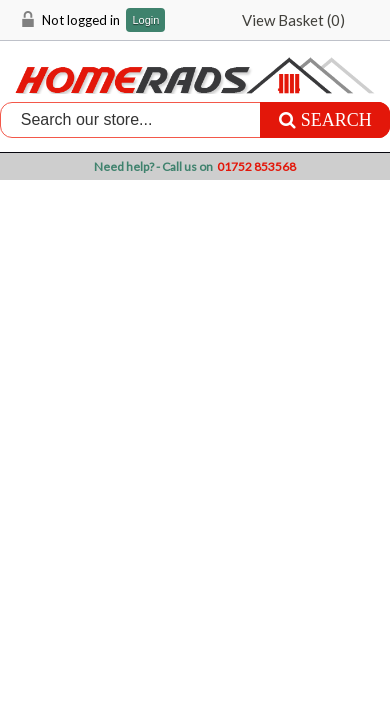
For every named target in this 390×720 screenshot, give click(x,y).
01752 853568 (256, 166)
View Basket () (293, 20)
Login (145, 20)
